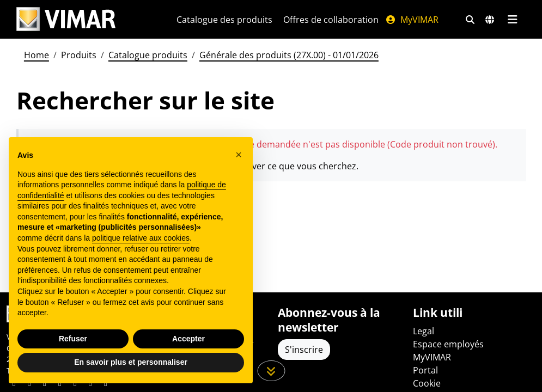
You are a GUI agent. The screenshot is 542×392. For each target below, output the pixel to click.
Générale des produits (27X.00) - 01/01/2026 (289, 55)
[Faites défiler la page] (271, 371)
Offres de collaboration (331, 20)
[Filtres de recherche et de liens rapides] (470, 20)
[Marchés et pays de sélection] (490, 20)
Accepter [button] (188, 339)
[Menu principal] (513, 20)
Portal (425, 370)
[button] (239, 155)
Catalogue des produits (224, 20)
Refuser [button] (73, 339)
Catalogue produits (148, 55)
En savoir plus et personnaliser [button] (131, 362)
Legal (424, 331)
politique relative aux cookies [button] (141, 238)
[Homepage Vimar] (66, 19)
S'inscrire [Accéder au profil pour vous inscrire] (304, 350)
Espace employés (448, 344)
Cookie (427, 383)
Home (36, 55)
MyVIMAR (412, 20)
